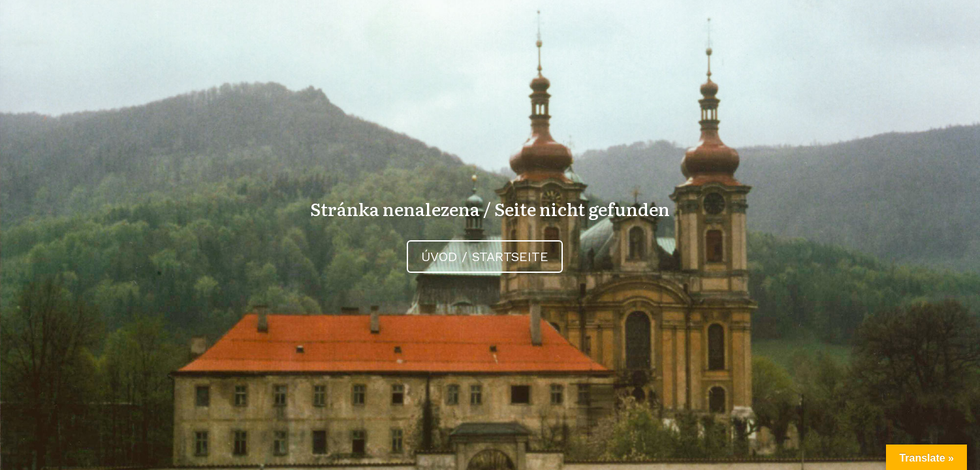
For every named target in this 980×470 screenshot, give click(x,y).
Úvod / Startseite (485, 257)
